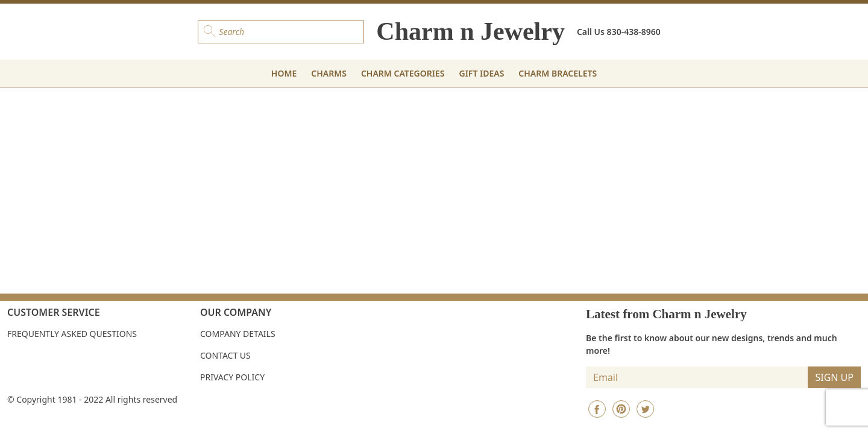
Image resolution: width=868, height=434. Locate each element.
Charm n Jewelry (470, 31)
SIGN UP (834, 377)
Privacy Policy (232, 377)
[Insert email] (697, 377)
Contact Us (225, 355)
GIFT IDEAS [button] (482, 73)
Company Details (238, 334)
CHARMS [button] (329, 73)
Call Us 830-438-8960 (619, 32)
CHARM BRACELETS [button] (558, 73)
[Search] (281, 32)
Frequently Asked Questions (72, 334)
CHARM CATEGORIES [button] (403, 73)
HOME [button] (284, 73)
